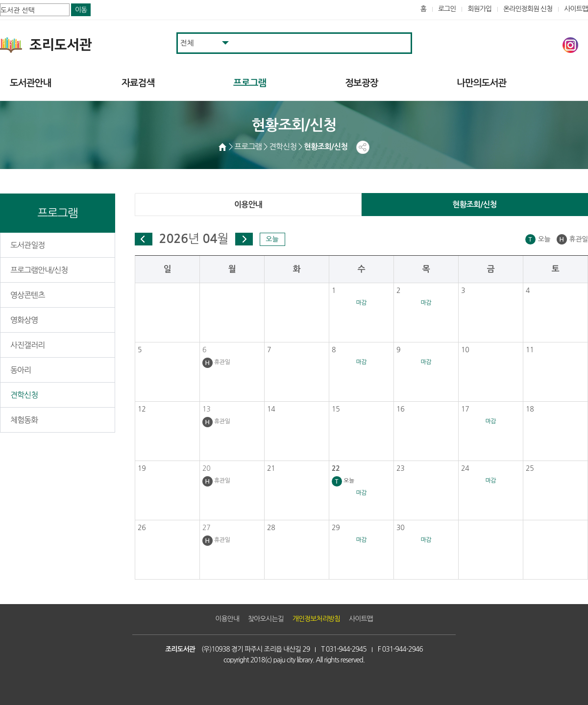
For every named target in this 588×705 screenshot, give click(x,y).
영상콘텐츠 (27, 295)
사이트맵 (576, 9)
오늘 (272, 239)
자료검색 (138, 83)
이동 (81, 10)
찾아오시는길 (266, 619)
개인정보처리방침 (316, 619)
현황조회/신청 (475, 205)
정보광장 (361, 83)
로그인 (447, 9)
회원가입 (479, 9)
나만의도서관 (481, 83)
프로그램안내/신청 (39, 270)
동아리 (21, 370)
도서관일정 (27, 245)
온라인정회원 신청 (528, 9)
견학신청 (24, 395)
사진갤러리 (27, 345)
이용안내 (248, 205)
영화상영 (24, 320)
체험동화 (24, 420)
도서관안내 (30, 83)
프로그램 (250, 83)
